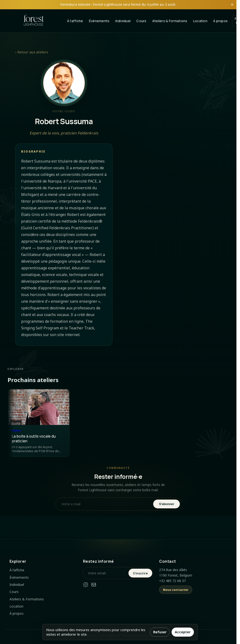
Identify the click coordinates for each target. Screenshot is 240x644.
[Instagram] (86, 585)
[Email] (94, 585)
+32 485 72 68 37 (172, 581)
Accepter (183, 632)
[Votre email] (106, 573)
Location (200, 21)
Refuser (160, 632)
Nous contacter (176, 590)
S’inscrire (140, 573)
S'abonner (167, 504)
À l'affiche (75, 21)
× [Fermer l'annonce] (232, 5)
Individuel (123, 21)
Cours (141, 21)
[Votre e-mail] (105, 504)
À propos (220, 21)
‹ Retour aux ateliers (32, 52)
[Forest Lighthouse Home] (34, 21)
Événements (99, 21)
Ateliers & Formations (170, 21)
